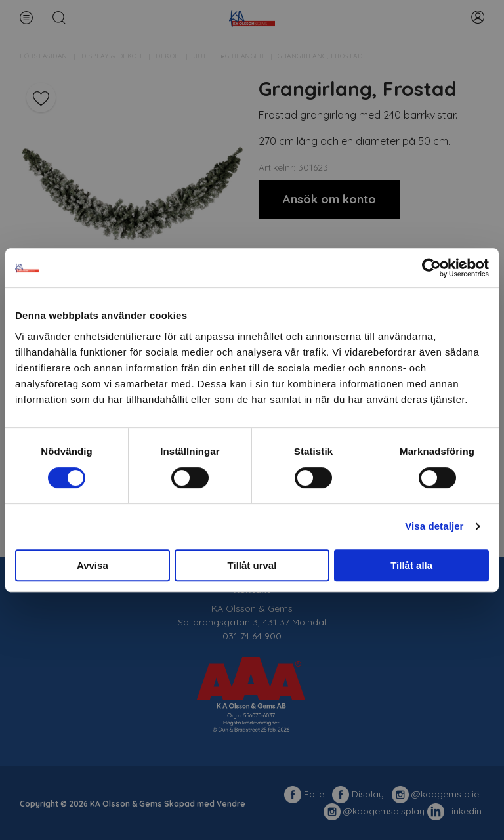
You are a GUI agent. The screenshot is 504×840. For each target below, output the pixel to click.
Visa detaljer (434, 526)
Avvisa (93, 565)
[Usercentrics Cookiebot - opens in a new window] (431, 268)
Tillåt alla (411, 565)
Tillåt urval (252, 565)
